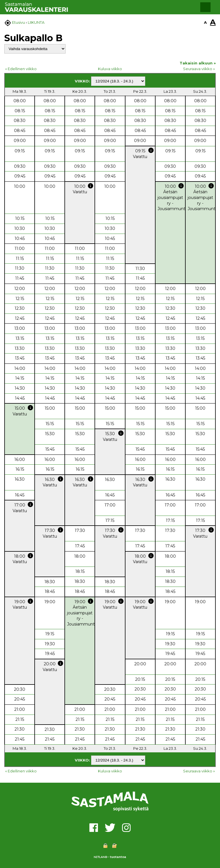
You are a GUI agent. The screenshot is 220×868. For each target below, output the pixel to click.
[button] (205, 7)
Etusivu (18, 22)
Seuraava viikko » (199, 69)
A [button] (205, 22)
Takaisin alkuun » (198, 63)
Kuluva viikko (110, 69)
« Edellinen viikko (21, 69)
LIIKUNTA (36, 22)
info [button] (151, 150)
